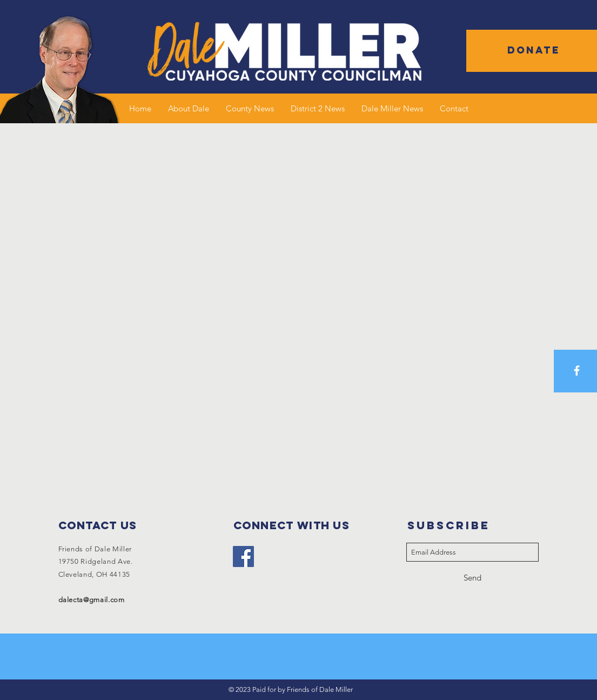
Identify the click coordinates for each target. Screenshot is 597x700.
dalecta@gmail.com (92, 600)
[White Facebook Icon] (577, 371)
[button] (534, 50)
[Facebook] (243, 556)
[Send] (472, 578)
